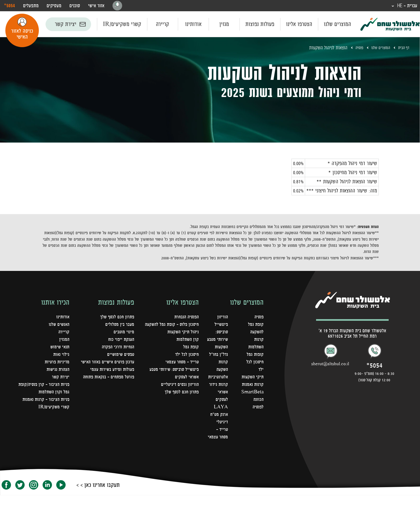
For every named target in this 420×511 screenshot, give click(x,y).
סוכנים (75, 6)
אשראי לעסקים (186, 378)
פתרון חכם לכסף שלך (181, 393)
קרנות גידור (218, 393)
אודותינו (193, 25)
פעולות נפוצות (260, 25)
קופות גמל (255, 355)
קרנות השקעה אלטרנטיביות (217, 378)
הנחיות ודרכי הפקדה (117, 348)
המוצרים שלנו (337, 25)
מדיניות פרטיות (57, 363)
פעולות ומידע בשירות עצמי (111, 370)
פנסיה (352, 49)
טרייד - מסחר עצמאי (221, 445)
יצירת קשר (66, 25)
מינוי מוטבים (124, 333)
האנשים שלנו (59, 325)
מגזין (224, 25)
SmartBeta (252, 400)
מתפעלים (31, 6)
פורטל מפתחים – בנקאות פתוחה (107, 378)
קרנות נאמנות (252, 393)
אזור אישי (96, 6)
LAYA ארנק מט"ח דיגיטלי (218, 423)
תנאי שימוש (59, 348)
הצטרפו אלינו (299, 25)
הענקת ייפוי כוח (121, 340)
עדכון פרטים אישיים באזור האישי (106, 363)
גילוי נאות (61, 355)
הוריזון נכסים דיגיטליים (179, 385)
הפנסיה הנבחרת (186, 318)
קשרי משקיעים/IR (122, 25)
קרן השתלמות (187, 340)
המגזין (64, 340)
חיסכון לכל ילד (187, 355)
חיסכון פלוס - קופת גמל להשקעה (170, 325)
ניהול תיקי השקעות (182, 333)
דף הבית (402, 49)
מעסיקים (54, 6)
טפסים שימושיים (120, 355)
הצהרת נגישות (57, 370)
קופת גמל (191, 348)
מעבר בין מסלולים (119, 325)
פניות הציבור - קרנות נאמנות (45, 400)
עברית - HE (405, 6)
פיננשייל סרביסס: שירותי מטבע (173, 370)
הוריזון (222, 318)
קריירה (162, 25)
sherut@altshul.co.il (330, 365)
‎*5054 (10, 6)
